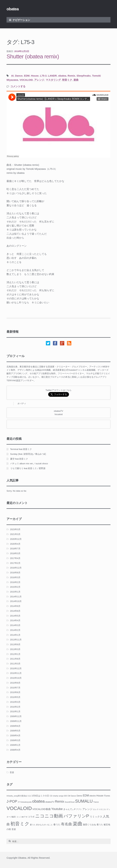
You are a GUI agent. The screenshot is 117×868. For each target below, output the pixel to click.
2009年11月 (16, 721)
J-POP (12, 801)
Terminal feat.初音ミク (21, 449)
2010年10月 (16, 678)
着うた (100, 825)
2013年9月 (15, 644)
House (35, 76)
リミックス (96, 817)
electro (93, 796)
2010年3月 (15, 702)
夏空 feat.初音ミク (19, 459)
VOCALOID (26, 80)
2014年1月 (15, 635)
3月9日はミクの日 (40, 796)
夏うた (33, 825)
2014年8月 (15, 611)
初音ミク (67, 80)
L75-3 (43, 76)
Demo (79, 796)
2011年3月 (15, 664)
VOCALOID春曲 (42, 809)
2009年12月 (16, 716)
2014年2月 (15, 630)
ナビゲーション (21, 20)
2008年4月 (15, 750)
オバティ (22, 403)
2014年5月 (15, 616)
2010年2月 (15, 707)
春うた (57, 824)
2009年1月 (15, 745)
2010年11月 (16, 673)
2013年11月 (16, 640)
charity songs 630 (60, 796)
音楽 (12, 772)
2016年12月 (16, 568)
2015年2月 (15, 587)
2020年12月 (16, 539)
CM (69, 796)
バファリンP (76, 816)
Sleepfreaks (84, 76)
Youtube (57, 809)
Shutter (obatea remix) (33, 56)
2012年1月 (15, 654)
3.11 (29, 796)
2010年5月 (15, 697)
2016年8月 (15, 573)
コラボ (31, 817)
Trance (96, 802)
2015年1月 (15, 592)
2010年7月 (15, 688)
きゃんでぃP (69, 809)
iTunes (107, 796)
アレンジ (39, 80)
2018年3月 (15, 553)
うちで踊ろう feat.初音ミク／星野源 (28, 468)
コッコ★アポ (22, 817)
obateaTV (50, 802)
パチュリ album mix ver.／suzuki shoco (29, 464)
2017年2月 (15, 563)
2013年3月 (15, 649)
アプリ (79, 809)
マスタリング (53, 80)
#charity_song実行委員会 (17, 796)
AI (12, 76)
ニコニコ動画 (49, 816)
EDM (27, 76)
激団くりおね (89, 825)
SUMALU (84, 801)
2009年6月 (15, 726)
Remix (71, 76)
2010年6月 (15, 692)
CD (51, 796)
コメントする (18, 86)
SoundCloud (70, 802)
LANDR (52, 76)
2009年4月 (15, 736)
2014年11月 (16, 597)
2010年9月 (15, 683)
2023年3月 (15, 529)
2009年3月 (15, 740)
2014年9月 (15, 606)
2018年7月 (15, 549)
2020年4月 (15, 544)
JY (19, 802)
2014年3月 (15, 625)
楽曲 (76, 80)
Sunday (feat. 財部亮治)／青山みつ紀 (28, 454)
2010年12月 (16, 668)
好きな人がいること (44, 825)
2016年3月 (15, 577)
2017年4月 (15, 558)
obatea (13, 9)
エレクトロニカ (99, 809)
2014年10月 (16, 601)
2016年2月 (15, 582)
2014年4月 (15, 620)
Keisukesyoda (26, 802)
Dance (19, 76)
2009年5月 (15, 731)
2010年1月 (15, 711)
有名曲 (66, 824)
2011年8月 (15, 659)
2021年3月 (15, 534)
